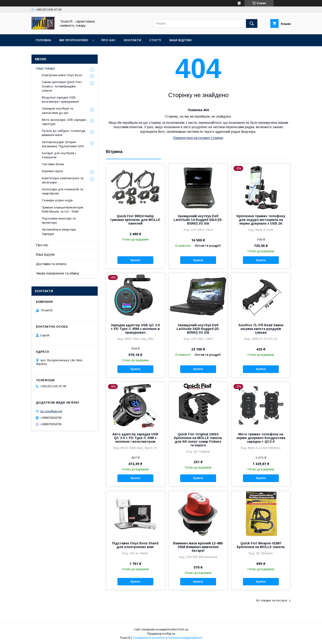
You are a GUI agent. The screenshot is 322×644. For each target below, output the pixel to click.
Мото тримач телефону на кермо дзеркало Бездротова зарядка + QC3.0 (261, 438)
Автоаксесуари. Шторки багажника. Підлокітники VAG (63, 144)
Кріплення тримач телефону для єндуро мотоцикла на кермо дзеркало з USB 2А (261, 220)
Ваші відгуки (180, 40)
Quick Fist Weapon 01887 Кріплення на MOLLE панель (261, 545)
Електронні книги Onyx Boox (62, 75)
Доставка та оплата (51, 264)
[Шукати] (252, 23)
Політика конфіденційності (185, 638)
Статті (155, 40)
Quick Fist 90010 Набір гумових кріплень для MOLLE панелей (135, 220)
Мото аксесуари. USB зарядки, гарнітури (64, 122)
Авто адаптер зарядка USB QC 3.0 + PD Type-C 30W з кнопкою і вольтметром (135, 438)
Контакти (133, 40)
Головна (43, 40)
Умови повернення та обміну (58, 273)
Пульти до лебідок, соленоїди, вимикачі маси (64, 133)
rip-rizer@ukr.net (51, 411)
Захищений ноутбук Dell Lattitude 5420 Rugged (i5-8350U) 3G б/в (198, 329)
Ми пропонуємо (74, 40)
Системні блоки (53, 164)
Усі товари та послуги (271, 600)
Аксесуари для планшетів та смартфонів (63, 191)
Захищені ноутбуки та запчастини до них (57, 111)
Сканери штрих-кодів (57, 200)
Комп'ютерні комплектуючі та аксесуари (63, 180)
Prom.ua (183, 630)
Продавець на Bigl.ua (161, 634)
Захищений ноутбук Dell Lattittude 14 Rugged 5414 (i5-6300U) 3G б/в (198, 220)
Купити (135, 260)
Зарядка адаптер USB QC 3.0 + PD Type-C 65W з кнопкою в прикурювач (135, 329)
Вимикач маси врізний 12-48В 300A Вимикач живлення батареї (198, 547)
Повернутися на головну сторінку (198, 138)
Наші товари (46, 68)
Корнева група (52, 171)
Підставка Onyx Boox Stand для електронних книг (135, 545)
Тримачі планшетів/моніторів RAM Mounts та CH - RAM (63, 209)
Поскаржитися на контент (149, 638)
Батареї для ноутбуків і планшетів (59, 155)
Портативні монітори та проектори (59, 221)
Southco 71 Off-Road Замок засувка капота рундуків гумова (261, 329)
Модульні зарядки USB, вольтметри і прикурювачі (60, 100)
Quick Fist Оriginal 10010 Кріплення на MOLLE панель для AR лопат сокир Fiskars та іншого (198, 440)
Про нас (108, 40)
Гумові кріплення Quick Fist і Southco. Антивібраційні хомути (62, 86)
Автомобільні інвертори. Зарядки (59, 232)
